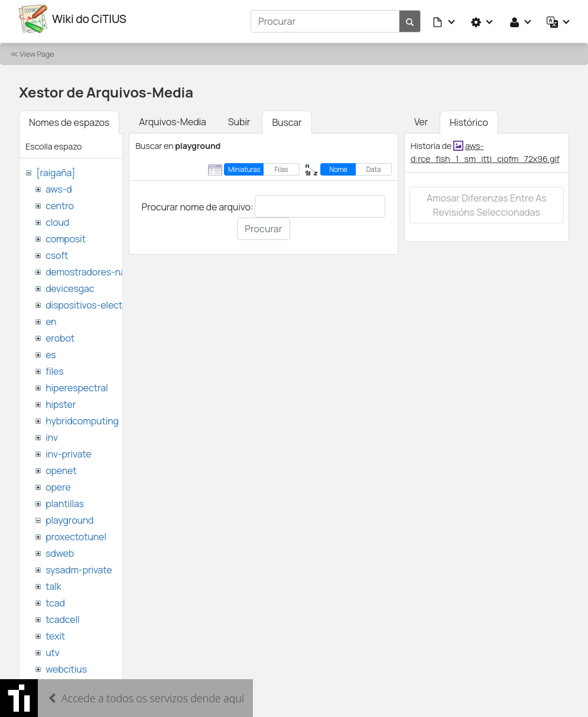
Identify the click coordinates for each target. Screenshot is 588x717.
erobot (60, 333)
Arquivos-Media (173, 117)
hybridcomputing (82, 416)
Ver (421, 117)
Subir (239, 117)
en (51, 317)
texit (55, 631)
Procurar (263, 225)
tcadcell (62, 615)
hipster (61, 400)
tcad (55, 598)
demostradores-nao (88, 267)
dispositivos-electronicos (100, 300)
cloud (57, 218)
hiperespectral (77, 383)
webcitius (66, 664)
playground (69, 515)
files (54, 366)
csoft (57, 251)
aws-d (59, 184)
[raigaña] (56, 168)
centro (60, 201)
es (51, 350)
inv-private (68, 449)
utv (53, 648)
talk (53, 582)
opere (58, 482)
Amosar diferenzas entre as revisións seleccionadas (487, 200)
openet (61, 466)
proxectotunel (76, 532)
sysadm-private (79, 565)
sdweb (60, 549)
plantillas (65, 499)
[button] (444, 19)
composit (66, 234)
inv (52, 433)
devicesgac (70, 284)
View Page (37, 49)
